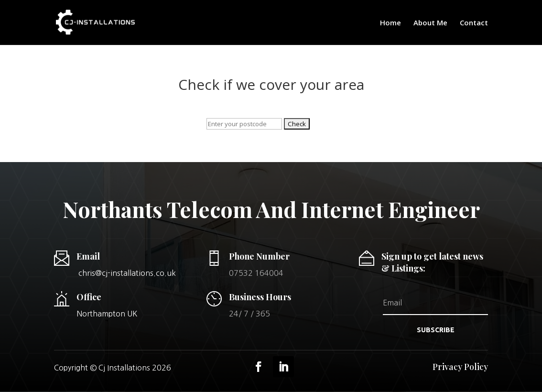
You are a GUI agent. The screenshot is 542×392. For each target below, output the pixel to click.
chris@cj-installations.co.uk (127, 273)
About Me (430, 23)
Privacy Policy (460, 367)
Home (390, 23)
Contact (474, 23)
